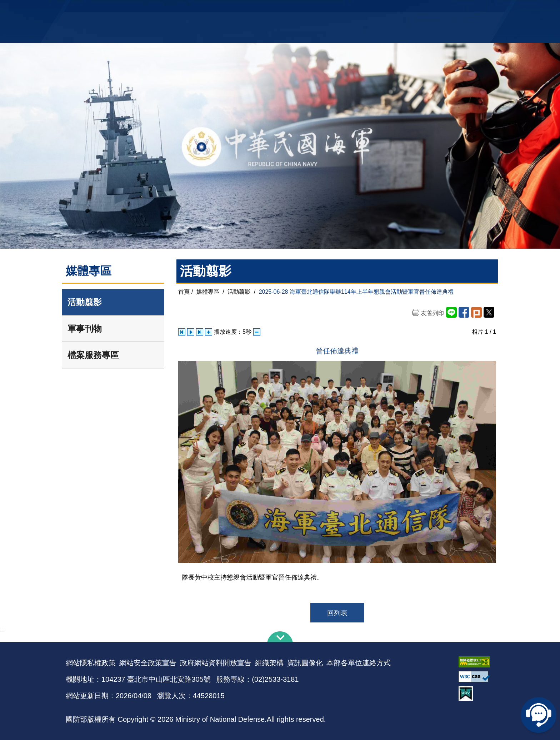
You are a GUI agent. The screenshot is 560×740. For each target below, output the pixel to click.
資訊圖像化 (305, 663)
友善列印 (432, 313)
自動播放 (191, 332)
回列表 (337, 613)
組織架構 (269, 663)
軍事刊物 (85, 329)
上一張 (182, 332)
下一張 (200, 332)
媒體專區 (208, 292)
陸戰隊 (454, 9)
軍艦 (413, 9)
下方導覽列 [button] (280, 637)
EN (295, 9)
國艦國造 (432, 9)
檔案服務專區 (93, 355)
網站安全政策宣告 (148, 663)
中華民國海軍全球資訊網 (175, 10)
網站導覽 (277, 9)
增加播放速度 (209, 332)
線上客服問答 (539, 715)
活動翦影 (85, 302)
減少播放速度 (257, 332)
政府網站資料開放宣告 (216, 663)
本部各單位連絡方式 (359, 663)
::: (2, 629)
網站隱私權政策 (91, 663)
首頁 (184, 292)
